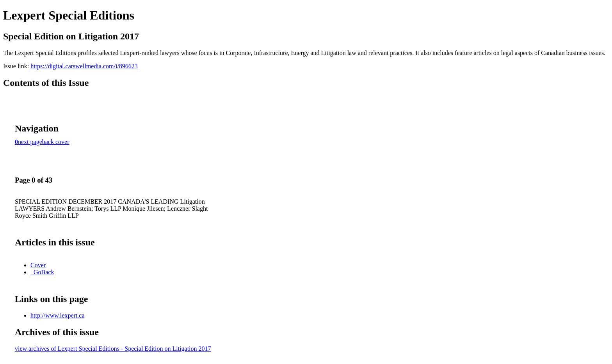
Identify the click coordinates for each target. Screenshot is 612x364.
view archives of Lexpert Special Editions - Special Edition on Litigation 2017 (113, 349)
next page (30, 142)
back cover (56, 142)
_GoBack (42, 272)
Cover (38, 265)
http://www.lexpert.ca (57, 315)
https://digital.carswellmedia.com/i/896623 (84, 66)
